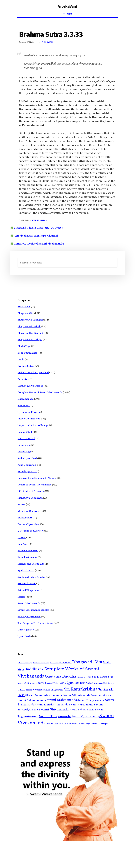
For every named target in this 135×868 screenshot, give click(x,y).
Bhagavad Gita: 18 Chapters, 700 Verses (38, 228)
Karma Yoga (24, 452)
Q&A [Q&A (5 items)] (64, 683)
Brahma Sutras (39, 220)
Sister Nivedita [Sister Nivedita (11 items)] (34, 690)
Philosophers (25, 518)
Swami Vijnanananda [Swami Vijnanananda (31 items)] (85, 716)
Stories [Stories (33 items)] (30, 695)
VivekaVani (68, 6)
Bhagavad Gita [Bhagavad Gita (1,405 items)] (87, 662)
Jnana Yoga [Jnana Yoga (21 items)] (93, 677)
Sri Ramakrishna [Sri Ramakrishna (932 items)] (81, 689)
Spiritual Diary (26, 570)
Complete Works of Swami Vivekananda (39, 244)
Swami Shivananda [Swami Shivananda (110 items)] (54, 709)
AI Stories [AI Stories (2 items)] (54, 663)
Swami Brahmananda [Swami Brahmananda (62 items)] (62, 700)
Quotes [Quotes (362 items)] (73, 683)
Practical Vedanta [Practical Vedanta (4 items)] (53, 683)
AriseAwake (24, 307)
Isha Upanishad (26, 438)
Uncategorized (26, 630)
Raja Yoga (23, 544)
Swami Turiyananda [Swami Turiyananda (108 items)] (55, 716)
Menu (70, 14)
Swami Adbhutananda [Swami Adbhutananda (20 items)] (76, 695)
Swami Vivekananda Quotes (33, 610)
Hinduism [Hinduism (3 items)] (81, 677)
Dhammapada (26, 399)
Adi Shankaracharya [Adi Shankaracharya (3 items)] (41, 663)
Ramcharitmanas (27, 557)
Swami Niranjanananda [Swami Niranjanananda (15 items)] (91, 700)
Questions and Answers (31, 531)
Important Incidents (29, 419)
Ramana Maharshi (28, 551)
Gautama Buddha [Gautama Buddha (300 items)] (61, 676)
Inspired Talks (26, 432)
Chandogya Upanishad (30, 386)
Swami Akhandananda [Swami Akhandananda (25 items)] (32, 700)
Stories (21, 597)
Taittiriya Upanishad (29, 617)
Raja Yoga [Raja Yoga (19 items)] (86, 683)
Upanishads (24, 636)
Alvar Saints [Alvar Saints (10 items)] (65, 663)
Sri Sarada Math (27, 583)
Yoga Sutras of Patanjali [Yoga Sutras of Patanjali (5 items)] (97, 724)
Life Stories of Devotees (31, 491)
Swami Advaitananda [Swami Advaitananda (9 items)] (102, 695)
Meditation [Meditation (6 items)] (29, 683)
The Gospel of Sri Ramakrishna (35, 623)
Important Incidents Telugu (33, 425)
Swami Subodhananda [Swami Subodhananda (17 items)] (82, 710)
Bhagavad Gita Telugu (30, 340)
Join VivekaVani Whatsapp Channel (36, 236)
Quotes (22, 537)
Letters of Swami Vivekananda (35, 485)
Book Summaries (27, 353)
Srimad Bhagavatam (29, 590)
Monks (21, 504)
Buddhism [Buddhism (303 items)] (34, 669)
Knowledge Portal (27, 471)
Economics (24, 406)
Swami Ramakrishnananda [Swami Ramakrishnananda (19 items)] (52, 705)
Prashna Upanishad (29, 524)
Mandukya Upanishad (30, 498)
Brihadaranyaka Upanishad (33, 372)
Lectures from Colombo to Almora (37, 478)
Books (21, 359)
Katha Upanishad (27, 458)
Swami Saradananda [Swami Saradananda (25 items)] (82, 705)
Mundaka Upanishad (29, 511)
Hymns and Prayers (29, 412)
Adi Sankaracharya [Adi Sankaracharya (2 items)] (25, 663)
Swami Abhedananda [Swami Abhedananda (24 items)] (49, 695)
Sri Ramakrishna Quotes (31, 577)
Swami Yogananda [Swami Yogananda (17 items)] (57, 724)
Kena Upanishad (27, 465)
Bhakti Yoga (24, 346)
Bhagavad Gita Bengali (30, 320)
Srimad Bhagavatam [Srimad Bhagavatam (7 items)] (53, 690)
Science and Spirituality (31, 564)
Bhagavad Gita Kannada (31, 333)
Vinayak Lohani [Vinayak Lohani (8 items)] (77, 724)
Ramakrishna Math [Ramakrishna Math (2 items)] (100, 683)
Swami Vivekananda (29, 603)
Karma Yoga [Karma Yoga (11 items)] (107, 677)
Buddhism (23, 379)
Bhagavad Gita (26, 313)
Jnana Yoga (24, 445)
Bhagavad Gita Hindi (29, 326)
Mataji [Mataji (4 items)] (20, 683)
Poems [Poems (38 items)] (40, 683)
